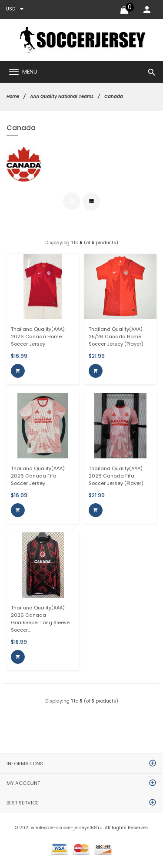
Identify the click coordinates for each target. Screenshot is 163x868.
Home (13, 96)
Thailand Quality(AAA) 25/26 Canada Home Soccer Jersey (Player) (116, 336)
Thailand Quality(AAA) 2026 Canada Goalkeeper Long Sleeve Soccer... (40, 619)
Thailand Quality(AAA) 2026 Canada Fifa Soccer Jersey (38, 476)
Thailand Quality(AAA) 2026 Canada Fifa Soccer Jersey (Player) (116, 476)
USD (15, 9)
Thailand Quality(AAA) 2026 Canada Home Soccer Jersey (38, 336)
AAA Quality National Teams (62, 96)
